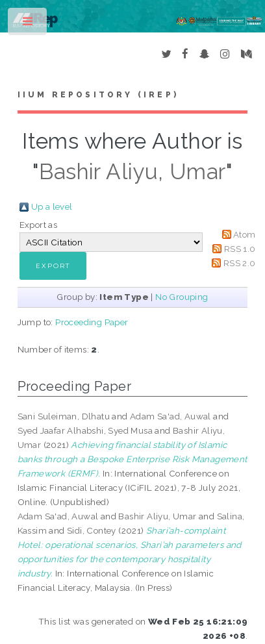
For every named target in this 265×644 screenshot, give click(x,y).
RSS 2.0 (240, 263)
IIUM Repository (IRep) (98, 95)
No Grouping (182, 297)
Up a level (52, 206)
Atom (245, 234)
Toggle (28, 24)
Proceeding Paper (92, 322)
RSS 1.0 (240, 249)
